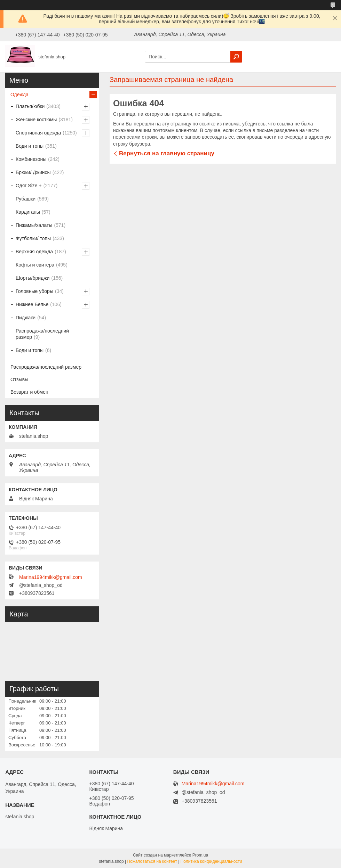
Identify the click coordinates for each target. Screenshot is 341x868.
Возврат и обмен (29, 392)
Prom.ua (200, 855)
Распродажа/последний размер (42, 334)
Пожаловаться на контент (152, 861)
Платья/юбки (30, 106)
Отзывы (19, 379)
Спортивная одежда (38, 133)
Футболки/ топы (33, 238)
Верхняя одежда (34, 252)
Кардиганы (28, 212)
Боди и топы (30, 146)
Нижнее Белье (32, 304)
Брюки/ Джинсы (33, 172)
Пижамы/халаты (34, 225)
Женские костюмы (36, 120)
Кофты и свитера (35, 265)
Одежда (19, 95)
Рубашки (26, 199)
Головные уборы (34, 291)
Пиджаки (26, 318)
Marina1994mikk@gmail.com (51, 577)
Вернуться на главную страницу (167, 153)
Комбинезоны (31, 159)
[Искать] (236, 57)
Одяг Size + (29, 186)
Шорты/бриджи (33, 278)
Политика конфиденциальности (211, 861)
